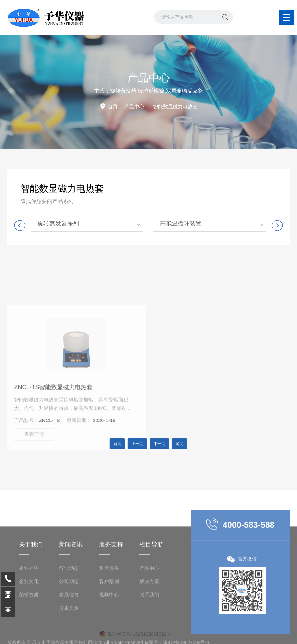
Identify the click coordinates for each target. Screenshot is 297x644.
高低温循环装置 (181, 223)
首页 (113, 106)
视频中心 (109, 623)
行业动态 (69, 597)
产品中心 (134, 106)
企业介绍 (29, 597)
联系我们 (149, 623)
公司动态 (69, 610)
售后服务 (109, 597)
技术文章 (69, 637)
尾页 (174, 444)
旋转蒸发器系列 (58, 223)
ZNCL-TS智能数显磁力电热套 (53, 419)
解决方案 (149, 610)
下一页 (158, 444)
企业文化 (29, 610)
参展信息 (69, 623)
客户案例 (109, 610)
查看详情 (34, 465)
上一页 (140, 444)
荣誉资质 (29, 623)
